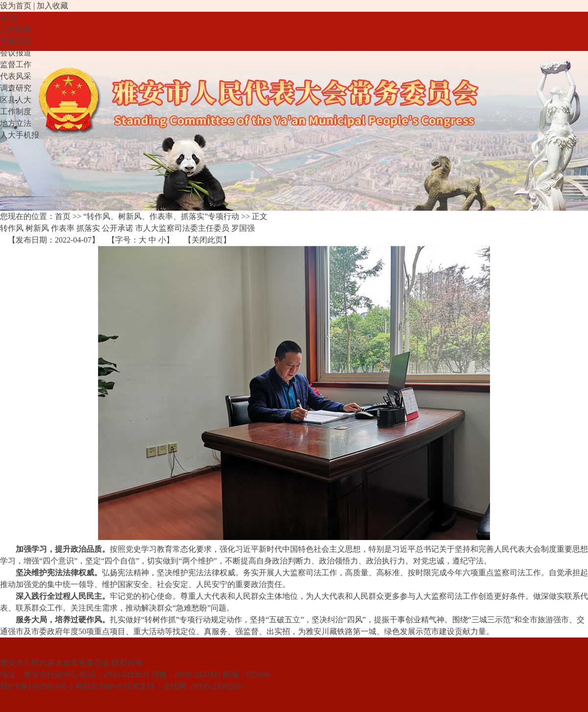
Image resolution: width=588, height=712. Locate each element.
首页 (63, 216)
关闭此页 (207, 240)
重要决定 (16, 41)
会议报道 (16, 53)
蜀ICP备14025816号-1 (37, 686)
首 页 (9, 17)
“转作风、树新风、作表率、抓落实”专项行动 (161, 216)
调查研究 (16, 88)
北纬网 (174, 686)
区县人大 (16, 100)
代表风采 (16, 76)
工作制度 (16, 111)
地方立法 (16, 123)
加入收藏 (52, 6)
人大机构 (16, 29)
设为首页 (16, 6)
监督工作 (16, 64)
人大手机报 (20, 135)
